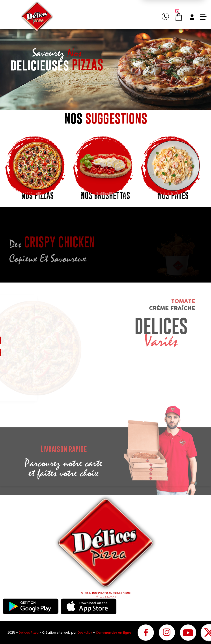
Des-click (85, 633)
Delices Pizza (29, 633)
